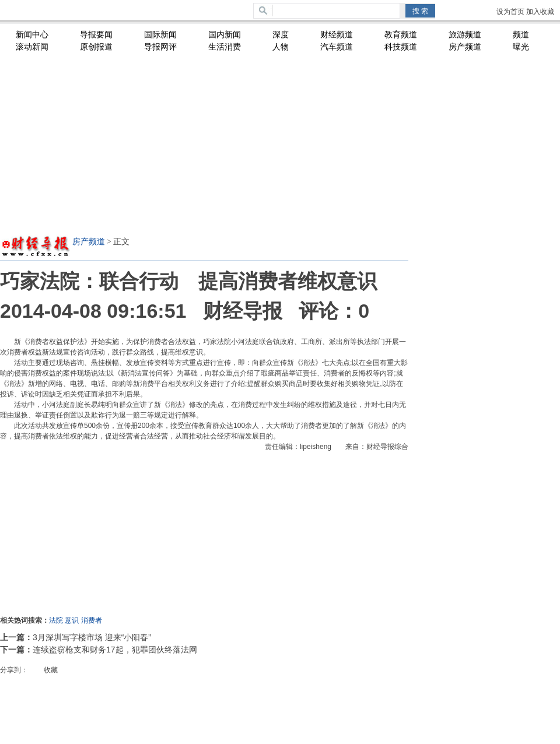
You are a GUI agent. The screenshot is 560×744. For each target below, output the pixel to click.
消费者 (92, 620)
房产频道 (89, 242)
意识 (72, 620)
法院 (56, 620)
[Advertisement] (201, 143)
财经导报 (243, 311)
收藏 (51, 670)
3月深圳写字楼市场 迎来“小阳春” (92, 637)
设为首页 (510, 12)
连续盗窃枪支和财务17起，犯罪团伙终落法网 (115, 650)
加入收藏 (540, 12)
